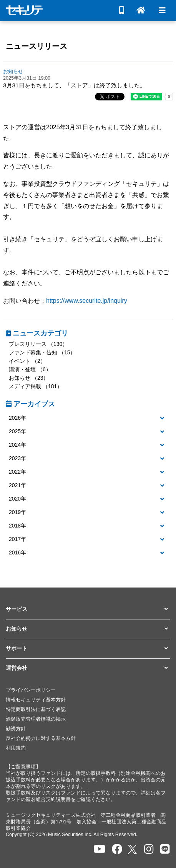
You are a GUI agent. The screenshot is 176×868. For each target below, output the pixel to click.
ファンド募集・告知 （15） (42, 352)
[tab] (88, 418)
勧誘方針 (16, 729)
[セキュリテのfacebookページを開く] (117, 849)
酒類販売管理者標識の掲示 (36, 719)
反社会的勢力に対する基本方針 (41, 738)
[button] (88, 418)
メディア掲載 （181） (36, 386)
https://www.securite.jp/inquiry (87, 301)
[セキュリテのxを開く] (133, 849)
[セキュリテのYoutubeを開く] (100, 849)
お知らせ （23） (29, 378)
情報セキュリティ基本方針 (36, 700)
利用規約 (16, 748)
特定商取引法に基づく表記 (36, 709)
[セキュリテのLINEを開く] (165, 849)
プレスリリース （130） (38, 344)
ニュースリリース (37, 46)
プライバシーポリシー (31, 690)
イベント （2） (27, 361)
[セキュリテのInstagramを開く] (149, 849)
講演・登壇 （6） (30, 369)
